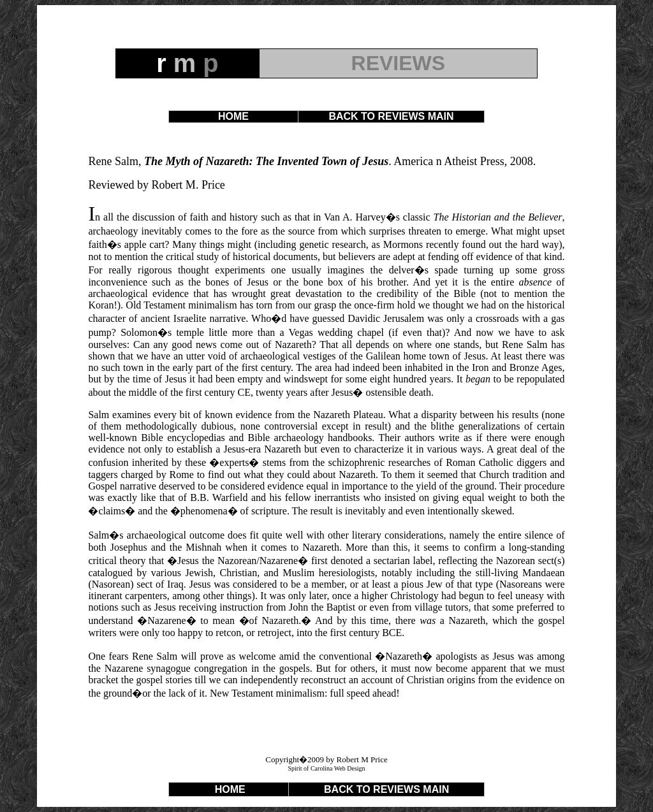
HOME (233, 116)
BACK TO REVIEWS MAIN (391, 116)
